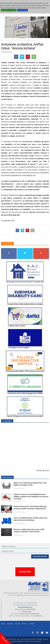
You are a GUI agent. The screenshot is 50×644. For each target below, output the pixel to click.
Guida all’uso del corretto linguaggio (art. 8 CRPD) (25, 393)
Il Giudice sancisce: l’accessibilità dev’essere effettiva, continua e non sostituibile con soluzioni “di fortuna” (31, 497)
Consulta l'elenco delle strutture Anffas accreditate (25, 304)
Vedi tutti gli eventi (43, 470)
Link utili (17, 624)
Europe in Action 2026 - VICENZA (25, 426)
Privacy (25, 624)
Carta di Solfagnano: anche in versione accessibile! (25, 416)
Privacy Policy (23, 10)
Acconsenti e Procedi (9, 10)
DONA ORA (25, 572)
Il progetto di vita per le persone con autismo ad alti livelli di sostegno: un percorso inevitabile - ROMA (30, 462)
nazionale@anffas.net (25, 607)
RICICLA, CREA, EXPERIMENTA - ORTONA (29, 448)
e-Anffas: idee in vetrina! (17, 326)
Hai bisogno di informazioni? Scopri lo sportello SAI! (25, 282)
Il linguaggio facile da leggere (19, 347)
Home (3, 624)
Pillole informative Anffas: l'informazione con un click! (25, 371)
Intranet (32, 624)
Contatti (10, 624)
